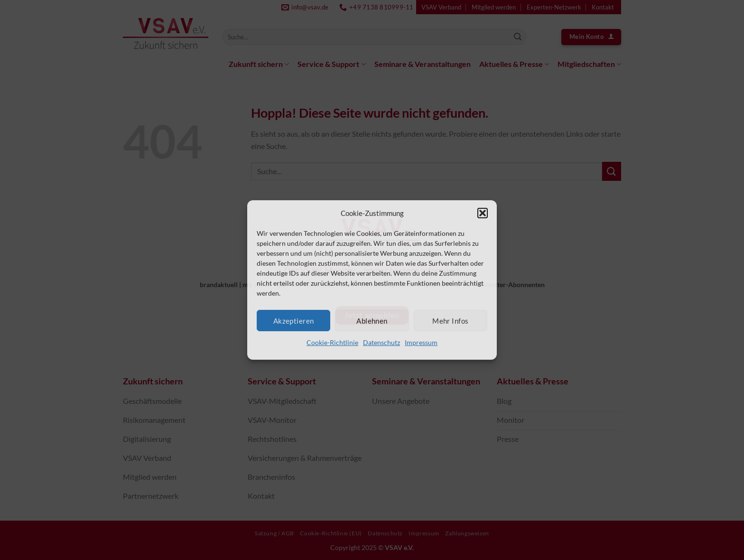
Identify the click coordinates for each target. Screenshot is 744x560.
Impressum (421, 342)
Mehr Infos (451, 320)
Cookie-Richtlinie (332, 342)
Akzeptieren (294, 320)
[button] (483, 213)
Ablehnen (372, 320)
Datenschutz (381, 342)
